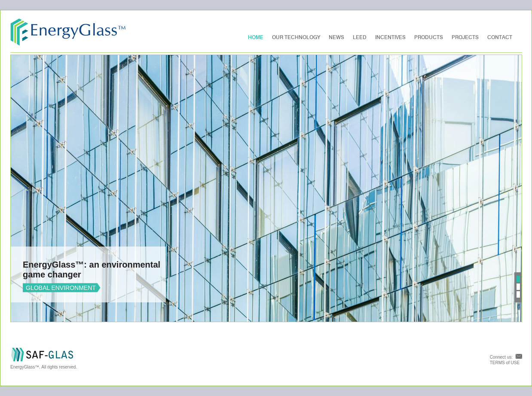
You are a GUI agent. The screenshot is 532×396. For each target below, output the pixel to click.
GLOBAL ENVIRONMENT (61, 288)
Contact (500, 37)
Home (256, 37)
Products (429, 37)
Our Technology (296, 37)
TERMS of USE (505, 363)
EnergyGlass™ (68, 32)
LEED (360, 37)
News (336, 37)
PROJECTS (465, 37)
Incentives (390, 37)
